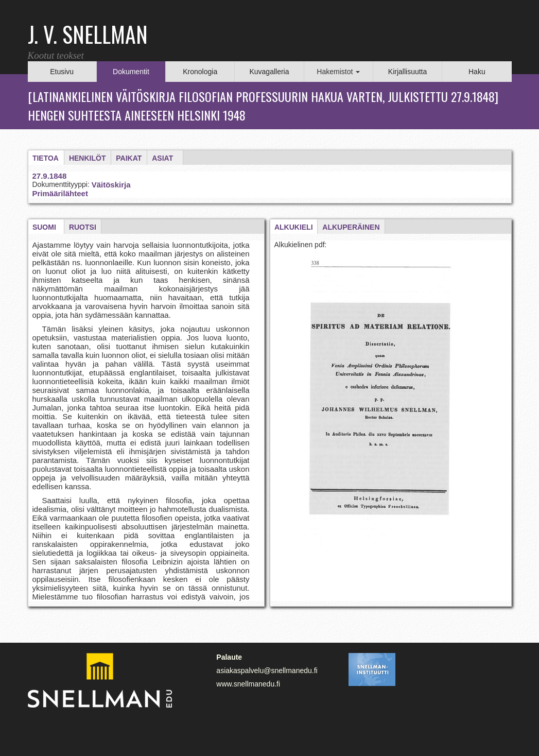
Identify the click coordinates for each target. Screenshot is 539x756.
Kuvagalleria (269, 72)
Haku (477, 72)
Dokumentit (131, 72)
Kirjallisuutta (407, 72)
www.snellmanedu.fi (248, 684)
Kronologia (200, 72)
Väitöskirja (111, 185)
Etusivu (62, 72)
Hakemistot (338, 72)
